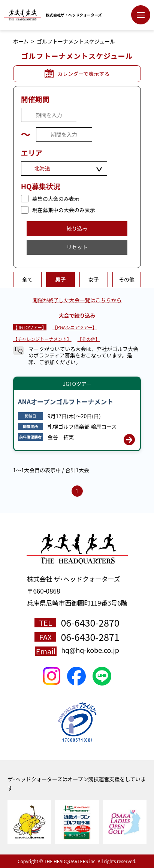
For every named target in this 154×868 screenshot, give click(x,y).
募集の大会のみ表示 (56, 199)
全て (27, 279)
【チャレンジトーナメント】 (42, 339)
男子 (60, 279)
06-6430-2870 (90, 622)
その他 (127, 279)
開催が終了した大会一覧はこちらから (77, 300)
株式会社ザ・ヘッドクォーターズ (74, 15)
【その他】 (89, 339)
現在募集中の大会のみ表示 (64, 210)
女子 (94, 279)
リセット (77, 247)
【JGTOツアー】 (30, 327)
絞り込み (77, 228)
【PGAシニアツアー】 (75, 327)
